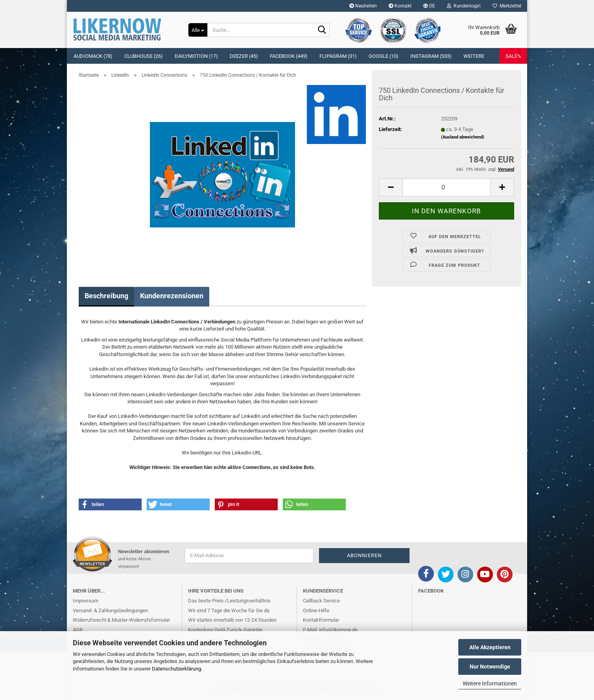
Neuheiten (363, 6)
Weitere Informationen (490, 683)
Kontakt (400, 6)
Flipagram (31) (338, 56)
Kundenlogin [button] (464, 6)
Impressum (86, 601)
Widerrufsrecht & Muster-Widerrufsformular (121, 620)
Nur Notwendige (490, 667)
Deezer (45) (244, 56)
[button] (429, 6)
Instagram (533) (431, 56)
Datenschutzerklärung (176, 669)
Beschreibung (106, 296)
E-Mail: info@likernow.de (330, 630)
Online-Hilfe (316, 610)
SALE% (513, 56)
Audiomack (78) (93, 56)
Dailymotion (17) (196, 56)
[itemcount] (446, 187)
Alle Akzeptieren (490, 647)
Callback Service (321, 601)
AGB (78, 630)
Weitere (474, 56)
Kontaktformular (321, 620)
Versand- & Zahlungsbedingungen (110, 610)
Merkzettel (507, 6)
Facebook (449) (289, 56)
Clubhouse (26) (144, 56)
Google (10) (384, 56)
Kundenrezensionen (172, 296)
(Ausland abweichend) (463, 137)
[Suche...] (198, 30)
